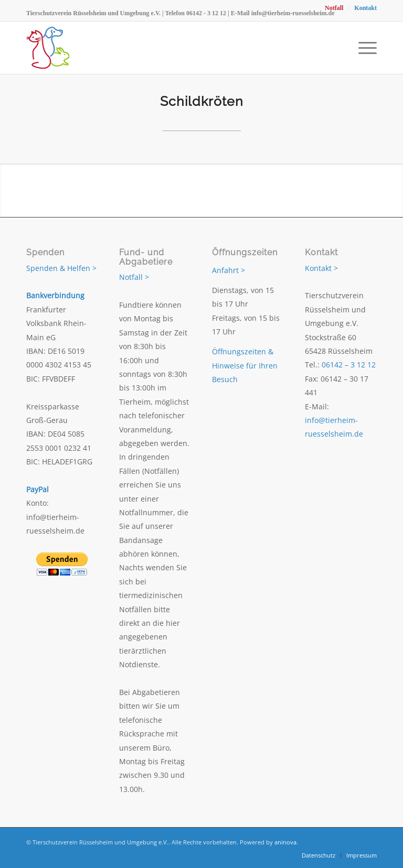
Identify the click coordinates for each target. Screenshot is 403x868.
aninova (285, 842)
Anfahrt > (229, 270)
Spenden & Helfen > (61, 268)
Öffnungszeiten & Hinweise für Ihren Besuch (245, 365)
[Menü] (365, 48)
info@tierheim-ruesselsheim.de (293, 13)
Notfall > (134, 277)
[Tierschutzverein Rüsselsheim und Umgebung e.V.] (48, 48)
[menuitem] (334, 8)
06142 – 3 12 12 (349, 365)
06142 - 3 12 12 (206, 13)
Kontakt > (321, 268)
